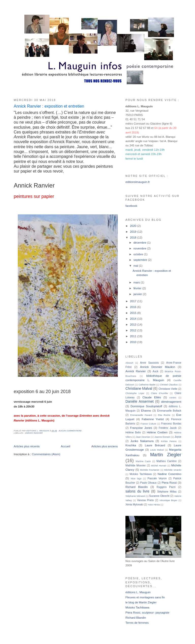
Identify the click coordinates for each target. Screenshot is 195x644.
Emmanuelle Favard (141, 415)
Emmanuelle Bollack (169, 411)
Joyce (178, 437)
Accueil (66, 446)
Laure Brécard (155, 445)
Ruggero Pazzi (166, 487)
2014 (134, 319)
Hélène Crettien (157, 432)
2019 (134, 232)
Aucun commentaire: (71, 431)
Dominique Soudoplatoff (146, 406)
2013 (134, 325)
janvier (138, 294)
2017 (134, 301)
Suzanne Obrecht (159, 496)
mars (137, 282)
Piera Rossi (169, 483)
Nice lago (136, 479)
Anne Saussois (150, 363)
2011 (134, 336)
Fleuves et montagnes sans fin (145, 597)
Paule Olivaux (148, 483)
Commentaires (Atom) (46, 454)
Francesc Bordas (171, 424)
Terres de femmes (137, 623)
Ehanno (146, 411)
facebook (131, 206)
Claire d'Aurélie (160, 393)
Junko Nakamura (142, 441)
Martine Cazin (143, 461)
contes (173, 398)
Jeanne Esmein (162, 437)
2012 (134, 330)
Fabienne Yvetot (153, 419)
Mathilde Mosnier (136, 465)
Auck (156, 371)
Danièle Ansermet (140, 402)
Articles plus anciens (105, 446)
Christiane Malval (139, 389)
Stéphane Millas (167, 492)
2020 (134, 226)
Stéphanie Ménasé (135, 496)
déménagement (171, 402)
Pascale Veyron (157, 478)
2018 (134, 238)
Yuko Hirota (154, 505)
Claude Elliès (152, 397)
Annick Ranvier (34, 433)
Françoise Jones (141, 428)
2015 (134, 313)
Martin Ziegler (166, 455)
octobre (139, 254)
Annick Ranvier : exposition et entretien (49, 106)
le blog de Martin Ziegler (141, 602)
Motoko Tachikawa (141, 474)
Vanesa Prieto (145, 500)
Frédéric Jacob (168, 428)
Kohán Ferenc (169, 441)
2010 (134, 342)
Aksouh (129, 363)
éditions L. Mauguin (138, 592)
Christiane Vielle (168, 389)
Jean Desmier (143, 437)
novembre (140, 248)
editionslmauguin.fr (138, 182)
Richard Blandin (137, 487)
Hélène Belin (133, 433)
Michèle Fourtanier (150, 470)
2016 (134, 307)
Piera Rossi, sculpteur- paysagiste (147, 613)
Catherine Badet (147, 385)
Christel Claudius (169, 385)
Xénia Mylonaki (134, 505)
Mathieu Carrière (167, 461)
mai (136, 266)
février (138, 288)
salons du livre (137, 491)
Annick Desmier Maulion (158, 367)
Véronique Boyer (168, 500)
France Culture (149, 424)
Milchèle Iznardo (173, 470)
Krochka (131, 445)
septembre (141, 260)
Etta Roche (164, 415)
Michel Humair (159, 466)
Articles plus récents (27, 446)
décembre (140, 243)
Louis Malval (157, 450)
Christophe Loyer (135, 393)
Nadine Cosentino (169, 474)
